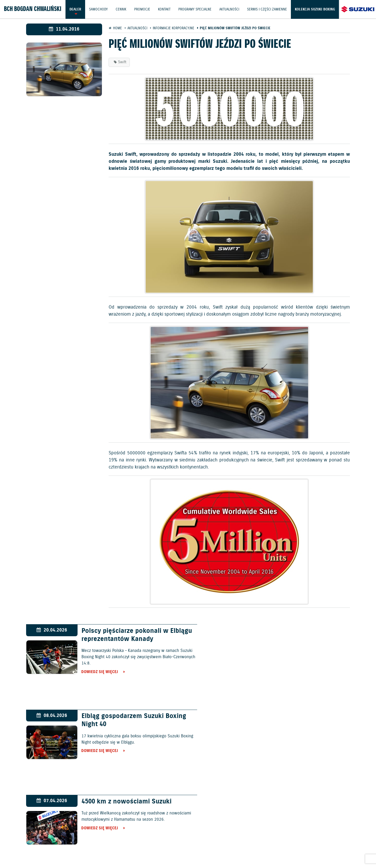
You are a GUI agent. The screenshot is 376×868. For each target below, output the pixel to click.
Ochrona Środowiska (35, 845)
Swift (122, 62)
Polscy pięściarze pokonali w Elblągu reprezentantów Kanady (125, 635)
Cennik (122, 9)
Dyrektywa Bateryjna (300, 845)
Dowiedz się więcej (96, 672)
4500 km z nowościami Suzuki (123, 717)
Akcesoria (135, 845)
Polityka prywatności (79, 845)
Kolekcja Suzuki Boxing (24, 27)
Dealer (75, 9)
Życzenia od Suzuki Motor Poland (293, 717)
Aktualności (231, 9)
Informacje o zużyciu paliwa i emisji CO (186, 845)
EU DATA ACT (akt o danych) (252, 845)
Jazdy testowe (213, 831)
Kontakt (165, 9)
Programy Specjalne (196, 9)
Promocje (143, 9)
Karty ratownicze (188, 851)
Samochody (99, 9)
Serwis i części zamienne (269, 9)
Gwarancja (112, 845)
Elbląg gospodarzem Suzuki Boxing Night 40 (295, 635)
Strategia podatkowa (342, 845)
